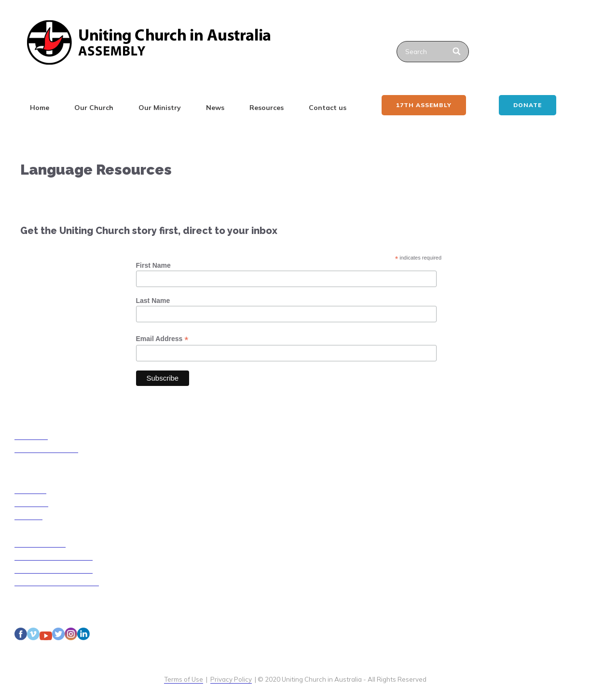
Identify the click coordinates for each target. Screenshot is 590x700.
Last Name (153, 301)
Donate (528, 105)
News (215, 108)
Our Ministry (160, 108)
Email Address (162, 339)
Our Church (94, 108)
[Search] (458, 52)
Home (40, 108)
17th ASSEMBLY (424, 105)
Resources (267, 108)
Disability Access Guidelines (57, 582)
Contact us (328, 108)
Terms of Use (184, 679)
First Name (153, 265)
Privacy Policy (231, 679)
